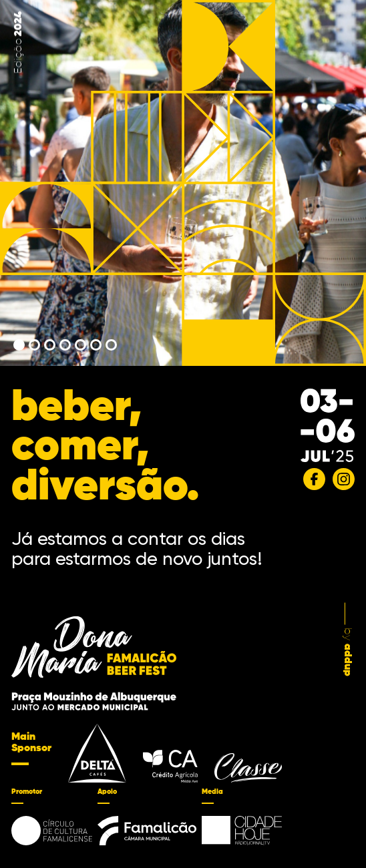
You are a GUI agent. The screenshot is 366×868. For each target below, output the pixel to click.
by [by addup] (348, 640)
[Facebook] (314, 479)
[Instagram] (344, 479)
